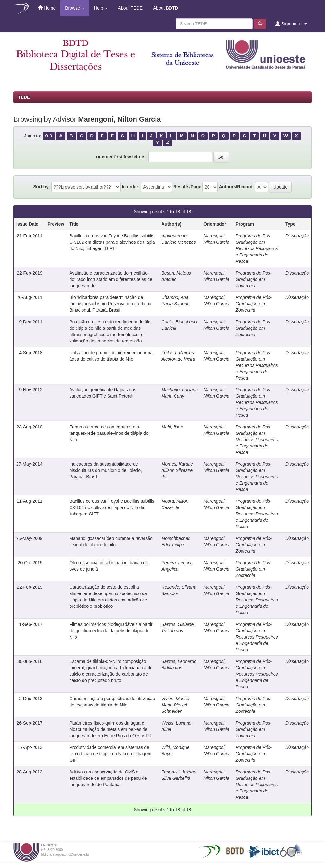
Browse (75, 8)
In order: (131, 187)
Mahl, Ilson (172, 427)
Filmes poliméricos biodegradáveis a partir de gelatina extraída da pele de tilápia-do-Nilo (111, 631)
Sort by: (42, 187)
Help (101, 8)
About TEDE (130, 8)
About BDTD (165, 8)
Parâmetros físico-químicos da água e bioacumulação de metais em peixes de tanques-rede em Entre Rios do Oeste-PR (110, 729)
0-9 (49, 136)
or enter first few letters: (122, 157)
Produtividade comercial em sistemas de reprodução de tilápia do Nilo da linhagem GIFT (110, 754)
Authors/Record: (236, 187)
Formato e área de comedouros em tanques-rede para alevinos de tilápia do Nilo (109, 433)
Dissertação (297, 236)
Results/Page (187, 187)
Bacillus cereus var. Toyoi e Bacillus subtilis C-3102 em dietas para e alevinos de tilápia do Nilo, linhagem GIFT (112, 242)
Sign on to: (291, 24)
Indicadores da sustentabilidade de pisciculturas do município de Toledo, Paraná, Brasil (106, 470)
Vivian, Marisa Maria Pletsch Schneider (176, 705)
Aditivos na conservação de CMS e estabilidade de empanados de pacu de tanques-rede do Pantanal (108, 778)
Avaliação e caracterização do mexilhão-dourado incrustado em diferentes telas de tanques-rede (111, 279)
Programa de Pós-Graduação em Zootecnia (254, 279)
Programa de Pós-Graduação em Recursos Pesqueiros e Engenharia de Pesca (257, 248)
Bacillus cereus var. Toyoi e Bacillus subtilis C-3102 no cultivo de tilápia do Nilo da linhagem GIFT (112, 507)
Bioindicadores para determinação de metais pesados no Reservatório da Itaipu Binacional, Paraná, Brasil (110, 304)
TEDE (24, 97)
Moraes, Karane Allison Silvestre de (177, 470)
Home (47, 8)
